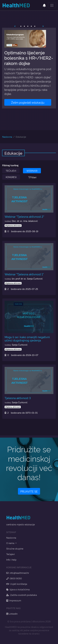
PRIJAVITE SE (29, 491)
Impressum (14, 600)
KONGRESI (11, 177)
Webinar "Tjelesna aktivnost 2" (24, 216)
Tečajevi (11, 554)
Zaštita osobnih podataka (22, 595)
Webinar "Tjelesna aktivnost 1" (24, 274)
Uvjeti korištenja (17, 584)
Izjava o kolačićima (18, 589)
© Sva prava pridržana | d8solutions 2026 (29, 621)
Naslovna (7, 137)
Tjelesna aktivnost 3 (18, 398)
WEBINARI (32, 171)
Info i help (11, 560)
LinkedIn (12, 614)
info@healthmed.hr (18, 573)
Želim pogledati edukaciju (28, 102)
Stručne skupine (15, 549)
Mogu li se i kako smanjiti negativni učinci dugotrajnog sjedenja (27, 339)
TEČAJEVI (11, 171)
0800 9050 (14, 578)
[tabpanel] (29, 68)
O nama (11, 543)
